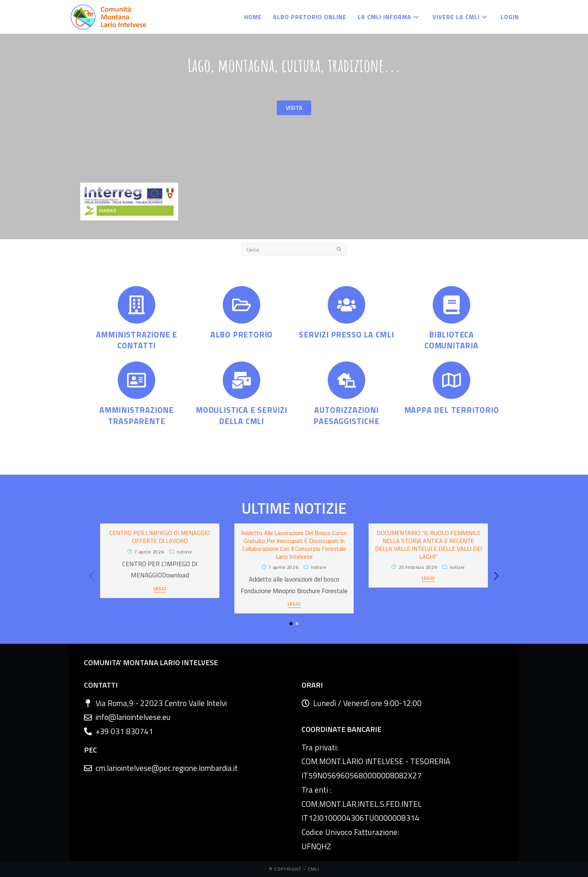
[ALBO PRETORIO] (241, 305)
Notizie (184, 552)
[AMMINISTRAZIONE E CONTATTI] (136, 305)
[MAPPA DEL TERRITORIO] (451, 380)
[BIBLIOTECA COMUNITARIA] (451, 305)
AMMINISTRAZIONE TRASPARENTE (136, 415)
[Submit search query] (339, 250)
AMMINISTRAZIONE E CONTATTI (137, 340)
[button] (496, 576)
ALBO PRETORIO (241, 334)
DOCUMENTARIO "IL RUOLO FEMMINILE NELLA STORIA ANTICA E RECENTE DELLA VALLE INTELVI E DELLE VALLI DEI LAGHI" (428, 544)
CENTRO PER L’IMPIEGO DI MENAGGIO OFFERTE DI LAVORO (160, 537)
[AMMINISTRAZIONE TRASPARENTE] (136, 380)
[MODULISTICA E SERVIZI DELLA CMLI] (241, 380)
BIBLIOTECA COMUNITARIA (451, 340)
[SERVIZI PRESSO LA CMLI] (346, 305)
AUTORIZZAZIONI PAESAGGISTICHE (346, 415)
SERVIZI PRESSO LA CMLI (346, 334)
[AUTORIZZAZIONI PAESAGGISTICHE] (346, 380)
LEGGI (160, 589)
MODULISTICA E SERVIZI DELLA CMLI (241, 415)
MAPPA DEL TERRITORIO (452, 410)
